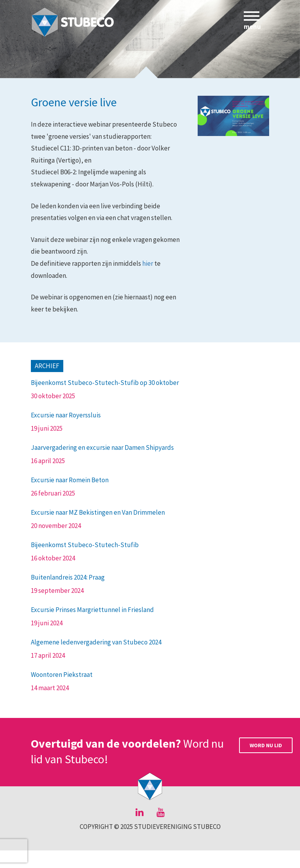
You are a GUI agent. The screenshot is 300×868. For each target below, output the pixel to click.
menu (254, 22)
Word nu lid (266, 745)
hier (148, 263)
